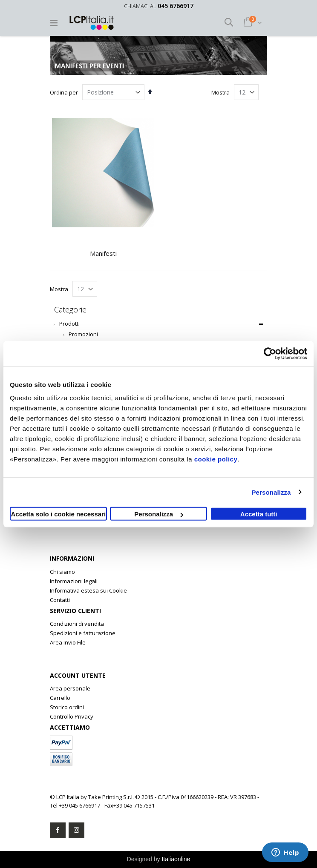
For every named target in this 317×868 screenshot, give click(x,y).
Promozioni (83, 334)
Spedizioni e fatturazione (83, 633)
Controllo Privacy (72, 716)
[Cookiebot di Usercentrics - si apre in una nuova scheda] (270, 353)
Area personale (70, 688)
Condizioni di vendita (77, 624)
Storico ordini (67, 707)
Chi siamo (62, 572)
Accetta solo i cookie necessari (59, 514)
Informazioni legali (74, 581)
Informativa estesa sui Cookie (88, 590)
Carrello (60, 698)
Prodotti (69, 324)
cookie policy (216, 459)
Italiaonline (176, 859)
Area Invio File (68, 642)
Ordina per (64, 92)
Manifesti (103, 253)
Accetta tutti (259, 514)
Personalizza (271, 492)
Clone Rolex (65, 652)
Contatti (60, 600)
